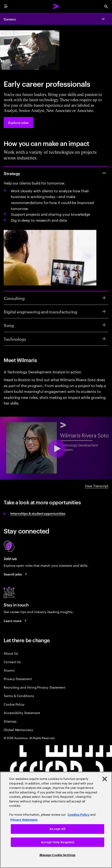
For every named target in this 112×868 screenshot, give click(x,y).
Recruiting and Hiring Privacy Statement (34, 687)
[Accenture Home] (56, 6)
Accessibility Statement (22, 713)
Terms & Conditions (19, 696)
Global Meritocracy (18, 730)
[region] (56, 820)
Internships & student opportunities (38, 513)
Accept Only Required (58, 842)
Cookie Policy (14, 704)
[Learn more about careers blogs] (16, 620)
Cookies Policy (79, 815)
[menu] (6, 6)
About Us (11, 653)
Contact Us (12, 662)
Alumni (9, 670)
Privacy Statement (18, 679)
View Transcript (97, 486)
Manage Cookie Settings (58, 855)
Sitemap (10, 721)
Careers (10, 19)
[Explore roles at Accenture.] (18, 123)
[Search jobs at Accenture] (16, 574)
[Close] (105, 779)
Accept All (57, 829)
